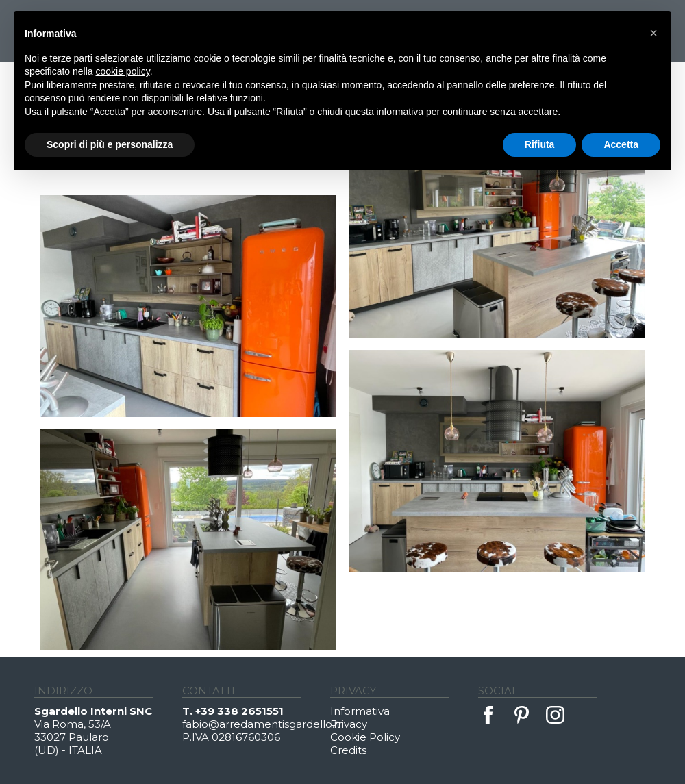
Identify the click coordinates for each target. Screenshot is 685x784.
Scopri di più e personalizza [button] (110, 144)
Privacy (349, 724)
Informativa (360, 711)
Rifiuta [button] (540, 144)
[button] (653, 33)
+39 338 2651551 (239, 711)
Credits (348, 750)
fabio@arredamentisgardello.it (256, 724)
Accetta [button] (621, 144)
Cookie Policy (365, 737)
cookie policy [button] (123, 71)
